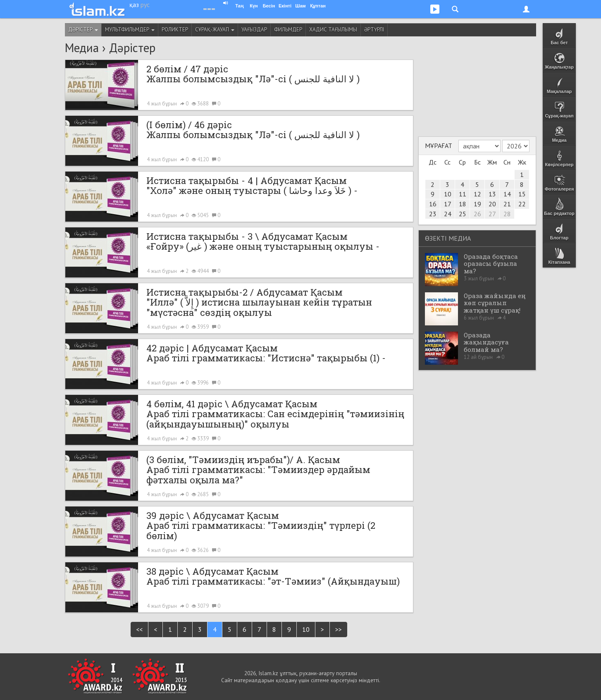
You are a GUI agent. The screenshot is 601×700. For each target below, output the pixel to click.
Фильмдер (288, 30)
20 (492, 204)
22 (522, 204)
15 (522, 194)
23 (433, 214)
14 (507, 194)
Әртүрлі (374, 30)
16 (433, 204)
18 (463, 204)
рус (145, 5)
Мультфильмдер (130, 30)
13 (492, 194)
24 (448, 214)
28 (507, 214)
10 (306, 629)
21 (507, 204)
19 (477, 204)
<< (139, 629)
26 (477, 214)
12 (477, 194)
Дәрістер (83, 30)
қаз (134, 5)
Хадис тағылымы (333, 30)
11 (463, 194)
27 (492, 214)
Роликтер (175, 30)
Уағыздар (254, 30)
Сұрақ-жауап (215, 30)
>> (339, 629)
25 (463, 214)
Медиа (82, 48)
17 (448, 204)
